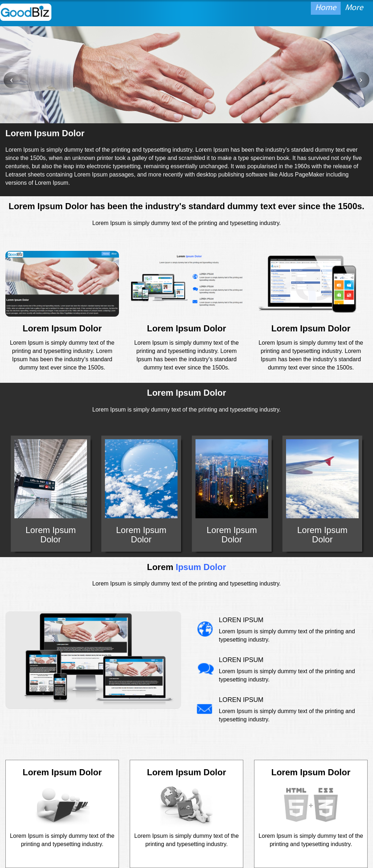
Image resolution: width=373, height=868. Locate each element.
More (354, 8)
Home (326, 8)
